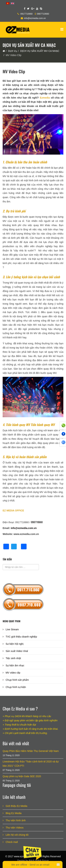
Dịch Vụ (13, 51)
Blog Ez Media (13, 813)
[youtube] (37, 9)
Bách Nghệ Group (39, 861)
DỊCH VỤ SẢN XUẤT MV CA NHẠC (40, 51)
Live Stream (12, 629)
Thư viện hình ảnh (15, 820)
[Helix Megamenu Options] (62, 29)
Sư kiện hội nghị (14, 644)
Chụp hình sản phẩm (17, 680)
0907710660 (43, 14)
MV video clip (13, 673)
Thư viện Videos (14, 828)
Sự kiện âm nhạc (15, 665)
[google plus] (33, 9)
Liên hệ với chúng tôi (17, 835)
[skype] (41, 9)
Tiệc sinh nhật (13, 658)
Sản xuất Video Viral (16, 651)
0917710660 (26, 14)
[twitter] (28, 9)
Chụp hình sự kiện (15, 687)
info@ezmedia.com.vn (35, 18)
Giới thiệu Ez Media (16, 806)
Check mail (11, 842)
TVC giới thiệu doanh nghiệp (21, 637)
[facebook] (25, 9)
